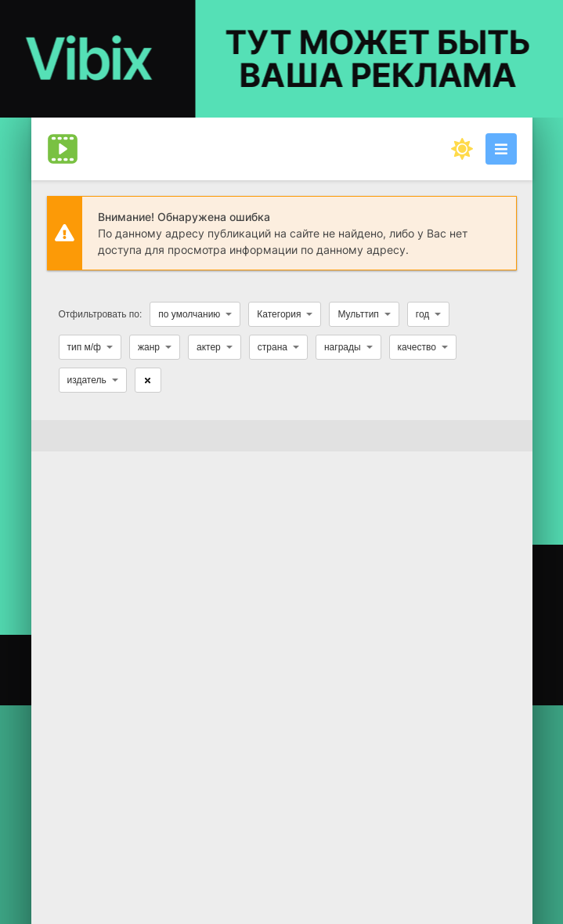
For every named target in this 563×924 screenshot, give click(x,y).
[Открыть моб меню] (501, 149)
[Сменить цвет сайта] (462, 149)
